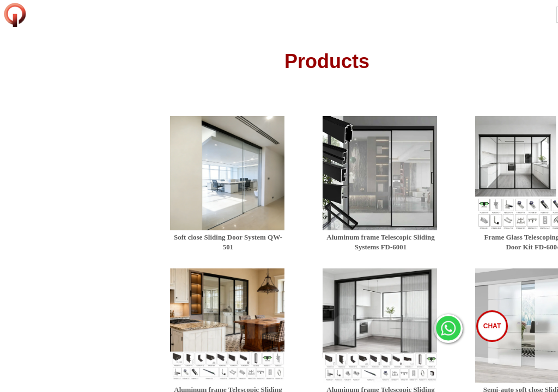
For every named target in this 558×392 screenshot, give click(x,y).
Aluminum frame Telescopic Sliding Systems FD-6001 (380, 242)
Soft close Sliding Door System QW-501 (228, 242)
